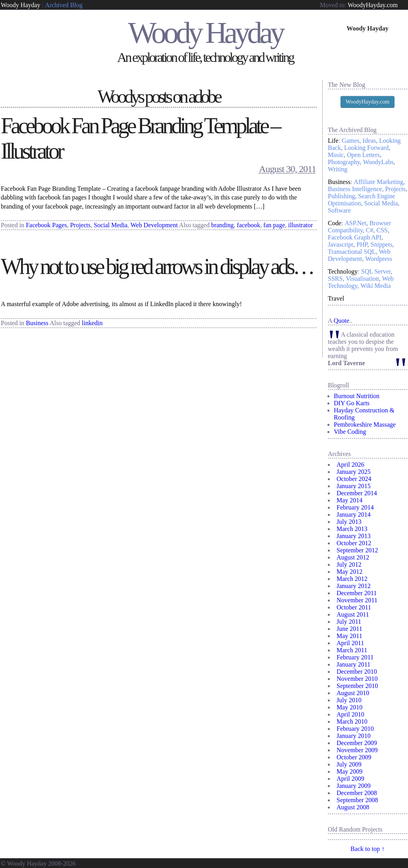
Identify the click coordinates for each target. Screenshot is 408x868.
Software (339, 210)
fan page (274, 225)
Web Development (154, 225)
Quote (342, 321)
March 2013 (352, 529)
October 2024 (354, 479)
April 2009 (350, 779)
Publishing (341, 196)
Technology (343, 271)
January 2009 (354, 786)
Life (333, 141)
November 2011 (357, 600)
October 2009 (354, 757)
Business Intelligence (355, 189)
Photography (344, 162)
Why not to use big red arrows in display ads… (157, 266)
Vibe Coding (350, 432)
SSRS (335, 279)
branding (222, 225)
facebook (249, 225)
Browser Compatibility (359, 227)
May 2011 (349, 636)
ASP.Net (355, 223)
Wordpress (379, 259)
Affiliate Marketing (378, 182)
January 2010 (354, 736)
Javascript (341, 244)
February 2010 (355, 729)
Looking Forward (366, 148)
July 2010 (349, 700)
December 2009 (357, 743)
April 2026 (350, 465)
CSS (382, 230)
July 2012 (349, 564)
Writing (338, 169)
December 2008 (357, 793)
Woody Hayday (21, 5)
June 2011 (349, 629)
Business (37, 323)
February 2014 (355, 507)
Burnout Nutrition (357, 396)
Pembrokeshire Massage (365, 424)
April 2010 (350, 714)
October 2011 (354, 607)
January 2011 (353, 664)
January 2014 (354, 514)
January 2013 (354, 536)
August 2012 (353, 557)
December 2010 (357, 672)
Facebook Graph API (355, 237)
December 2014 (357, 493)
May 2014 (349, 500)
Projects (81, 225)
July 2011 (349, 622)
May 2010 (349, 707)
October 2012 (354, 543)
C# (370, 230)
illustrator (300, 225)
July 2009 (349, 764)
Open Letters (363, 155)
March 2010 (352, 721)
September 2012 (357, 550)
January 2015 (354, 486)
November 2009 (357, 750)
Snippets (382, 244)
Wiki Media (375, 286)
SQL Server (376, 271)
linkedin (92, 323)
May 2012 (349, 572)
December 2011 (357, 593)
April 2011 (350, 643)
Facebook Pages (46, 225)
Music (336, 155)
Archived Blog (64, 5)
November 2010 (357, 679)
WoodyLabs (378, 162)
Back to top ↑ (368, 849)
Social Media (111, 225)
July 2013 (349, 522)
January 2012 (354, 586)
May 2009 (349, 771)
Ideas (370, 141)
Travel (336, 298)
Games (350, 141)
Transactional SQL (352, 252)
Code (335, 223)
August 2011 (353, 614)
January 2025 (354, 472)
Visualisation (362, 279)
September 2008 (357, 800)
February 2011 (355, 657)
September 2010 (357, 686)
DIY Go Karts (352, 403)
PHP (362, 244)
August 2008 (353, 807)
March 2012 (352, 579)
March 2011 (352, 650)
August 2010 (353, 693)
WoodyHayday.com (373, 5)
